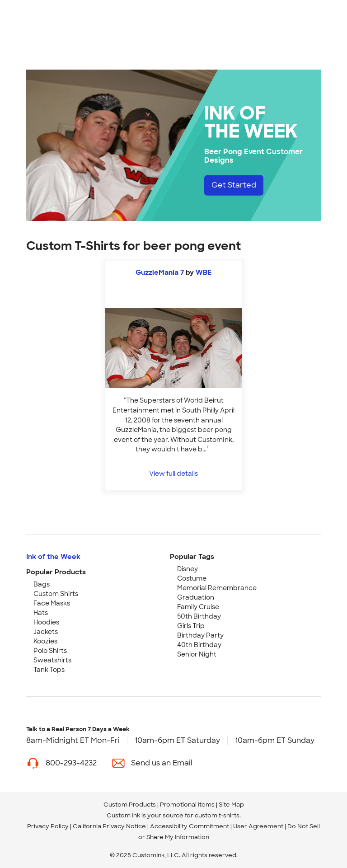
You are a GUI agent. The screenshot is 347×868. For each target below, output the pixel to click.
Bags (42, 584)
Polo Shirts (50, 651)
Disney (188, 569)
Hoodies (46, 622)
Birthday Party (200, 635)
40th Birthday (199, 645)
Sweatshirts (52, 660)
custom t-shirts (217, 815)
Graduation (196, 597)
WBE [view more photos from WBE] (204, 272)
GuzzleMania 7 (160, 272)
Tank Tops (49, 670)
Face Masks (52, 603)
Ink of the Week (53, 557)
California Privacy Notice (109, 826)
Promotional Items (187, 805)
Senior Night (197, 654)
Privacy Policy (48, 826)
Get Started (234, 185)
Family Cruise (198, 607)
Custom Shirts (56, 594)
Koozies (45, 641)
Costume (192, 578)
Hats (41, 613)
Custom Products (130, 805)
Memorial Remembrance (217, 588)
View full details (173, 473)
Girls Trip (191, 626)
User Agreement (258, 826)
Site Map (231, 805)
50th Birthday (199, 616)
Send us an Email (162, 763)
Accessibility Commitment (190, 826)
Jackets (46, 632)
